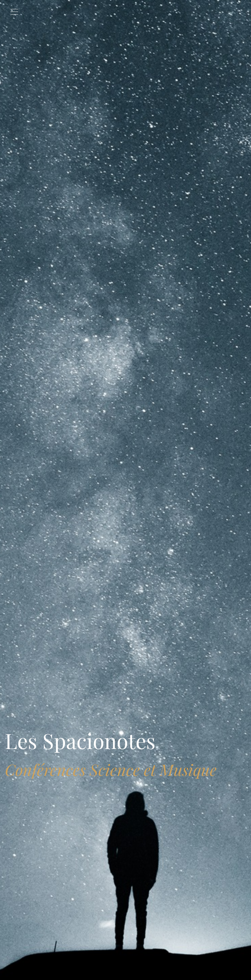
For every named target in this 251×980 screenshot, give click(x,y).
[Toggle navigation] (14, 12)
